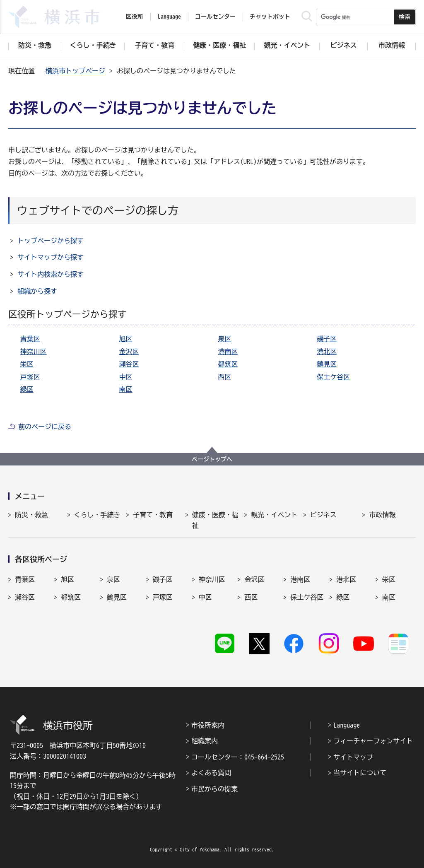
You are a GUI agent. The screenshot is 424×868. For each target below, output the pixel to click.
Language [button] (169, 17)
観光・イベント (274, 515)
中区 (126, 377)
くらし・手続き (97, 515)
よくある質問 (211, 773)
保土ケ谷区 (333, 377)
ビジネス (323, 515)
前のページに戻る (45, 427)
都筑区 (228, 364)
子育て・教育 (153, 515)
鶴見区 (327, 364)
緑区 (27, 389)
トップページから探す (51, 241)
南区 (126, 389)
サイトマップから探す (51, 257)
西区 (224, 377)
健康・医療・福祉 (215, 520)
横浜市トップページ (75, 71)
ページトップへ (212, 459)
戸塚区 (30, 377)
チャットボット (270, 17)
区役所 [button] (135, 17)
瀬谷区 (129, 364)
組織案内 (205, 741)
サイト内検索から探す (51, 274)
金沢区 (129, 352)
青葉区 (30, 339)
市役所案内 (208, 725)
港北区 (327, 352)
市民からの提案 (214, 789)
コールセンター (215, 17)
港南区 (228, 352)
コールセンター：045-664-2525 (238, 757)
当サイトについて (360, 773)
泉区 (224, 339)
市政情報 (382, 515)
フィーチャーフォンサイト (373, 741)
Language (347, 725)
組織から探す (37, 291)
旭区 (126, 339)
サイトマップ (353, 757)
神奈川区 (34, 352)
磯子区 (327, 339)
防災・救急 (31, 515)
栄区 (27, 364)
